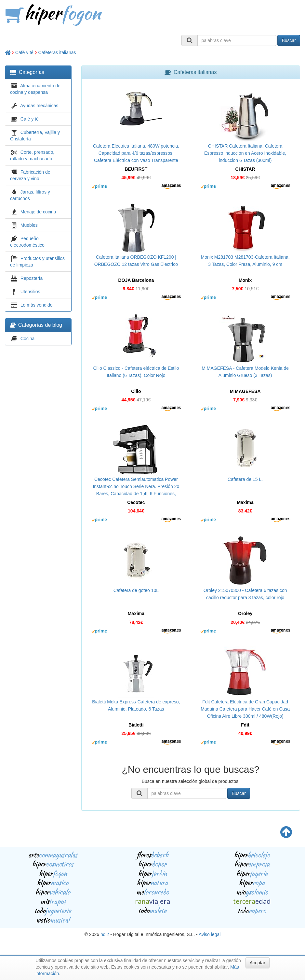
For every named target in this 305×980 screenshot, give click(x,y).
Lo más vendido (37, 305)
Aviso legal (210, 934)
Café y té (24, 52)
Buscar (289, 40)
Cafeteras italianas (57, 52)
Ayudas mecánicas (39, 106)
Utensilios (30, 292)
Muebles (29, 225)
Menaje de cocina (38, 212)
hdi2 (105, 934)
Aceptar (258, 963)
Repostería (32, 278)
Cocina (28, 339)
